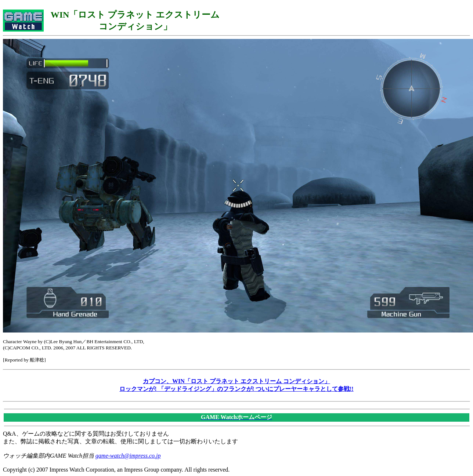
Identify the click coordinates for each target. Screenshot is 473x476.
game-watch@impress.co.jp (128, 456)
